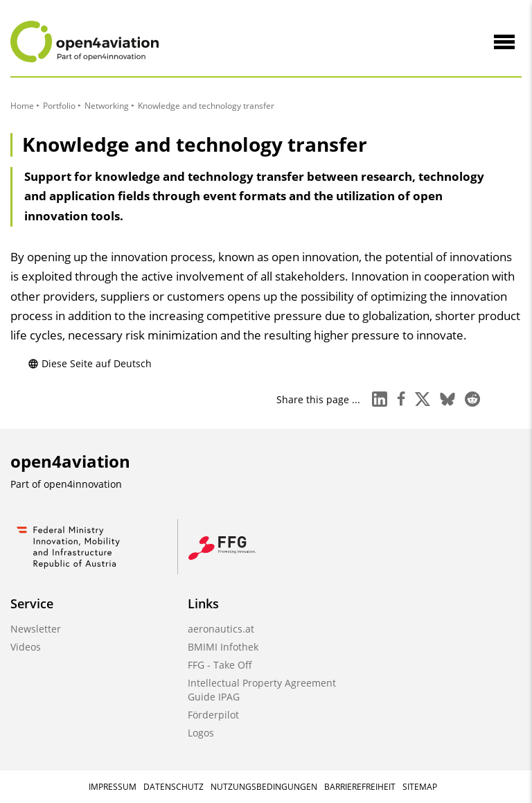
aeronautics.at (221, 629)
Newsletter (36, 629)
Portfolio (59, 106)
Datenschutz (174, 787)
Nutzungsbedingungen (264, 787)
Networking (107, 106)
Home (22, 106)
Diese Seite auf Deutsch (90, 363)
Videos (26, 647)
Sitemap (420, 787)
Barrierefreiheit (360, 787)
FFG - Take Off (220, 665)
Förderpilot (213, 715)
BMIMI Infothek (223, 647)
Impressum (113, 787)
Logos (201, 733)
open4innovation (83, 484)
